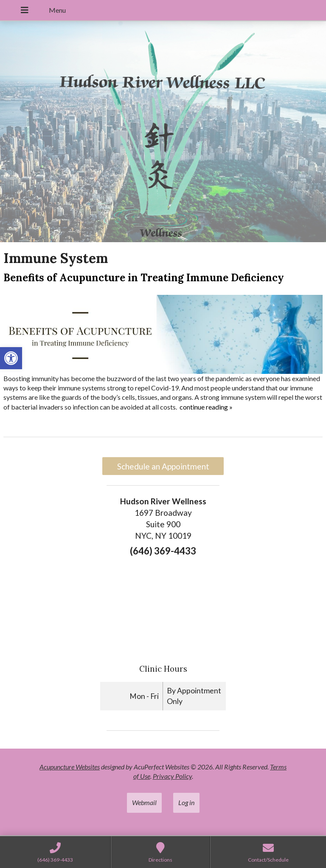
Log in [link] (186, 802)
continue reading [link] (206, 407)
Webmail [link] (144, 802)
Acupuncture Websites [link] (70, 767)
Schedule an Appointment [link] (163, 466)
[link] (11, 358)
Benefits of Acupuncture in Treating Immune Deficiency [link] (144, 278)
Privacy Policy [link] (172, 776)
